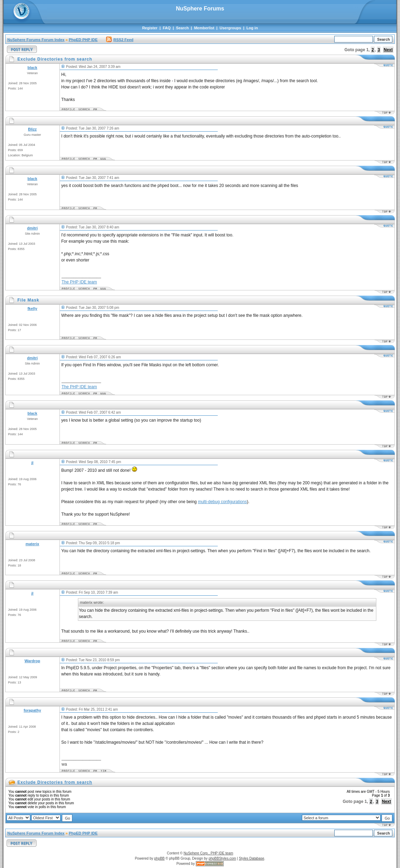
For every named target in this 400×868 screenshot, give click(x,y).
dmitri (33, 228)
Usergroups (230, 28)
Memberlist (204, 28)
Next (388, 50)
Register (150, 28)
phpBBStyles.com (222, 858)
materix (32, 544)
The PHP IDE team (79, 282)
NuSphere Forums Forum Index (36, 40)
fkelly (32, 308)
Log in (252, 28)
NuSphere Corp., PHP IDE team (209, 853)
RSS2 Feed (120, 40)
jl (32, 463)
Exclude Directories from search (55, 782)
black (32, 68)
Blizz (32, 129)
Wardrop (33, 661)
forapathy (32, 710)
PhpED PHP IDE (83, 40)
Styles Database (252, 858)
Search (182, 28)
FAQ (167, 28)
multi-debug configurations (222, 502)
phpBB (159, 858)
